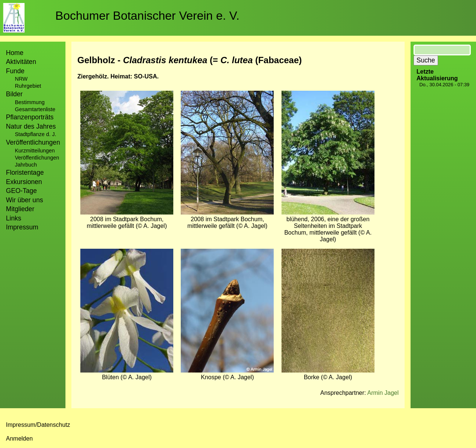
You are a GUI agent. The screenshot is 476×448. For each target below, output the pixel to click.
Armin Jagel (383, 393)
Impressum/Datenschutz (38, 425)
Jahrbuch (26, 165)
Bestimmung (30, 102)
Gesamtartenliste (35, 109)
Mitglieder (20, 209)
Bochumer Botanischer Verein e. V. (147, 16)
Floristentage (25, 173)
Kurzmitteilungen (35, 151)
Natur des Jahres (31, 126)
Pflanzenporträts (30, 117)
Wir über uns (25, 200)
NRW (21, 79)
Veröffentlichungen (37, 158)
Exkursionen (24, 182)
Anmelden (19, 439)
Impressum (22, 227)
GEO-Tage (21, 191)
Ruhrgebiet (28, 86)
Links (14, 218)
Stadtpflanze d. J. (36, 134)
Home (15, 53)
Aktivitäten (21, 62)
